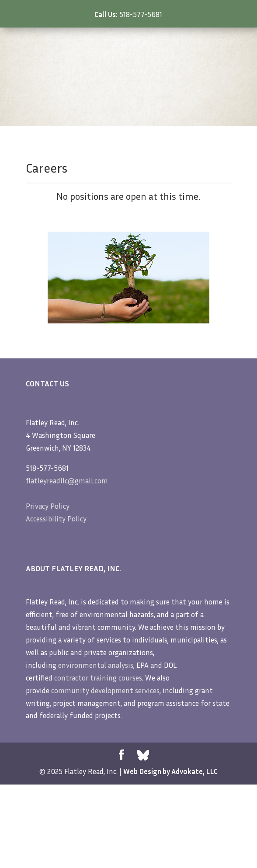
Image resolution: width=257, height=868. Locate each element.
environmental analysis (96, 665)
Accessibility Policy (56, 519)
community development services (105, 690)
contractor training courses (98, 678)
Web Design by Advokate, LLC (170, 771)
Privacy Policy (48, 506)
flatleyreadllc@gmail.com (67, 481)
